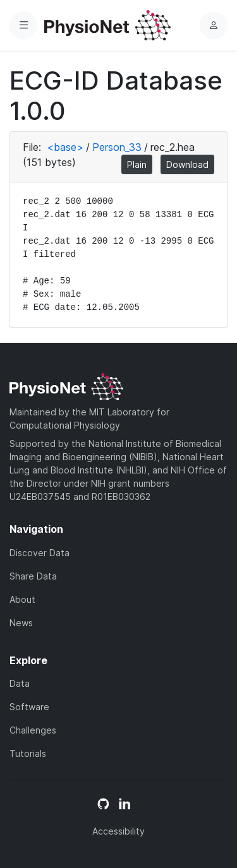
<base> (65, 147)
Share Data (33, 576)
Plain (137, 164)
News (21, 623)
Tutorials (28, 753)
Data (20, 683)
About (22, 599)
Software (29, 707)
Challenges (33, 730)
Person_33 (117, 147)
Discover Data (39, 553)
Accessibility (118, 831)
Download (187, 164)
